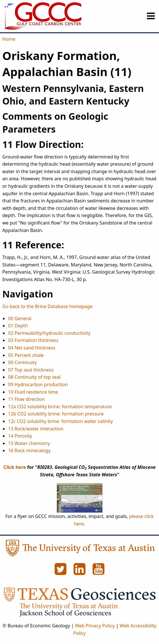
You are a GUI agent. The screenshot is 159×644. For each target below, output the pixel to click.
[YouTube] (99, 572)
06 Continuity (22, 362)
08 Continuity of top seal (34, 377)
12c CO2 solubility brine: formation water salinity (61, 421)
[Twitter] (61, 572)
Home (9, 39)
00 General (20, 318)
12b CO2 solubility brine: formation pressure (56, 414)
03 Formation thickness (33, 340)
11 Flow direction (26, 399)
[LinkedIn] (80, 572)
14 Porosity (20, 436)
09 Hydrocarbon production (38, 384)
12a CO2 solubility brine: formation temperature (60, 407)
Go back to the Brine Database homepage (47, 306)
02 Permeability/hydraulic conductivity (49, 333)
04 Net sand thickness (32, 348)
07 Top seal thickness (31, 370)
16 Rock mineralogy (29, 450)
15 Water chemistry (29, 443)
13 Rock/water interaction (36, 429)
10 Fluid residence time (33, 392)
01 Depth (18, 326)
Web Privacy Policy (95, 626)
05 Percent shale (26, 355)
